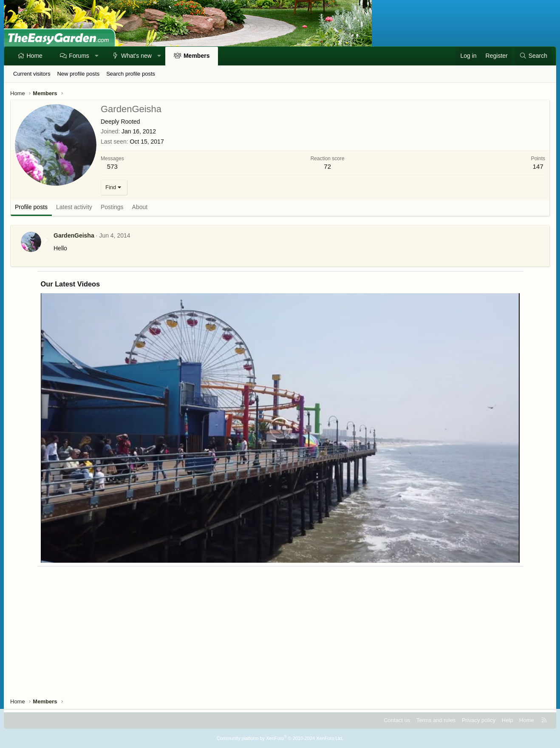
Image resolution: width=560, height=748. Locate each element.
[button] (96, 56)
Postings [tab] (112, 207)
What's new (136, 56)
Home (35, 56)
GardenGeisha (74, 235)
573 (112, 166)
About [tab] (140, 207)
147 (538, 166)
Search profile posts (131, 74)
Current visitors (32, 74)
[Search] (533, 56)
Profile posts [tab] (31, 207)
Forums (79, 56)
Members (197, 56)
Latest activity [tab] (74, 207)
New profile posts (78, 74)
